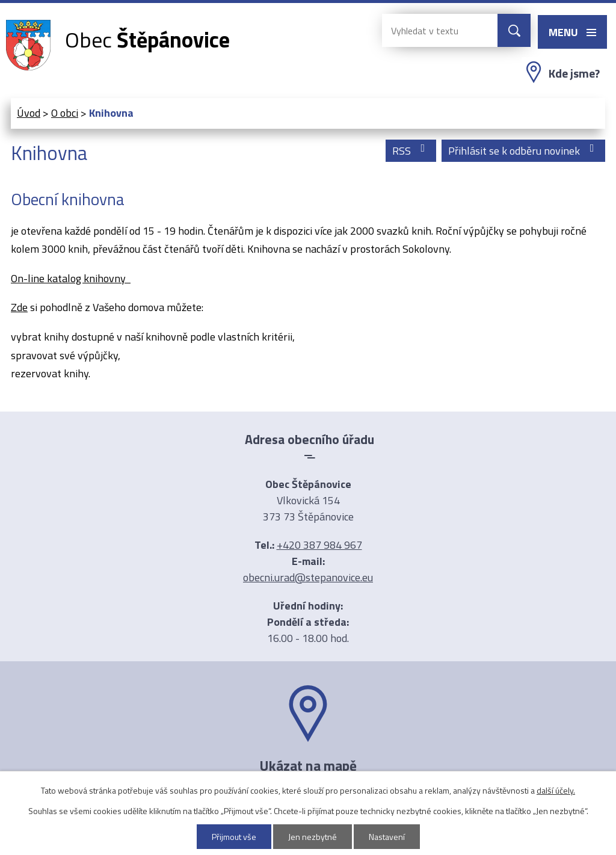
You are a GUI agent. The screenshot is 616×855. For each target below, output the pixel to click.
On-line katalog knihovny (71, 278)
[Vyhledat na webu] (430, 30)
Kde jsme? (574, 73)
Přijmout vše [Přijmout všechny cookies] (234, 837)
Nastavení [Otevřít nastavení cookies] (387, 837)
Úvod (29, 113)
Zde (19, 307)
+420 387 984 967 (319, 545)
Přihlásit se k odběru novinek (524, 151)
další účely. (556, 790)
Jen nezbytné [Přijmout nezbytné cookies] (313, 837)
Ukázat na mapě (308, 765)
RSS (411, 151)
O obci (65, 113)
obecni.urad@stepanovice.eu (308, 577)
